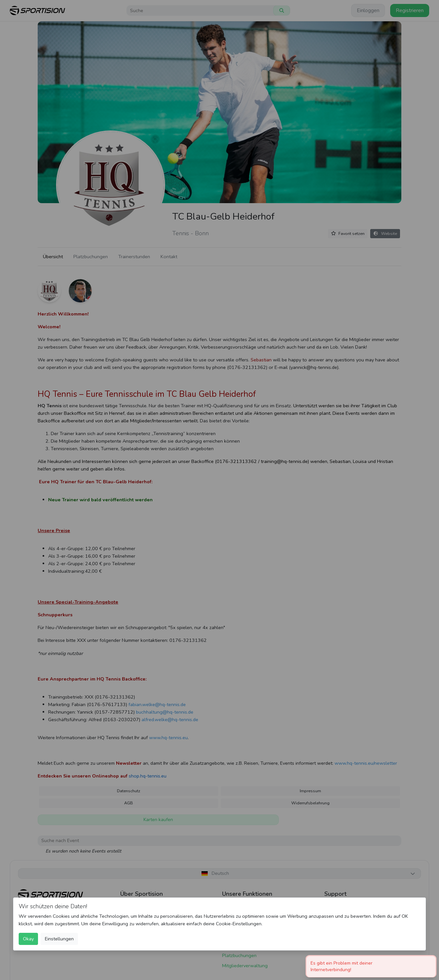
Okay (28, 939)
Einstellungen (59, 939)
